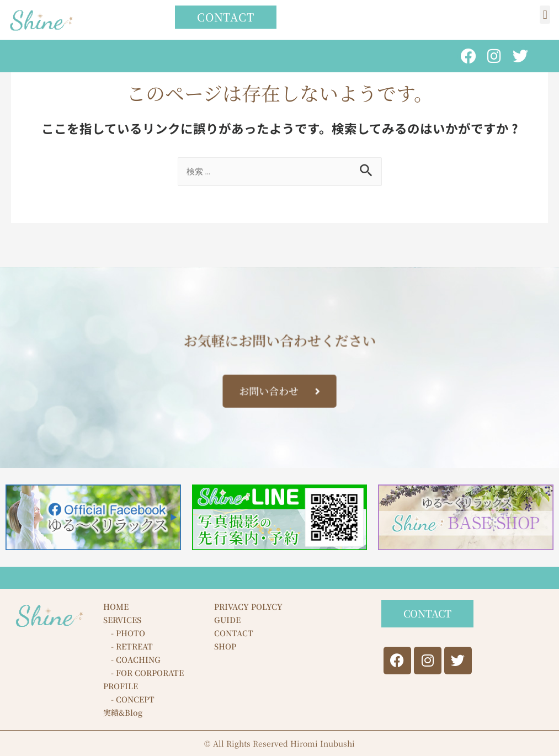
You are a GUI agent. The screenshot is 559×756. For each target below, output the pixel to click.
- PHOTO (124, 633)
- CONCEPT (129, 699)
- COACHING (132, 659)
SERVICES (122, 620)
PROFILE (121, 686)
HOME (116, 606)
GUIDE (227, 620)
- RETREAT (128, 646)
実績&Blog (123, 712)
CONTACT (234, 633)
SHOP (225, 646)
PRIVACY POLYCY (248, 606)
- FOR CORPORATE (143, 673)
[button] (545, 15)
